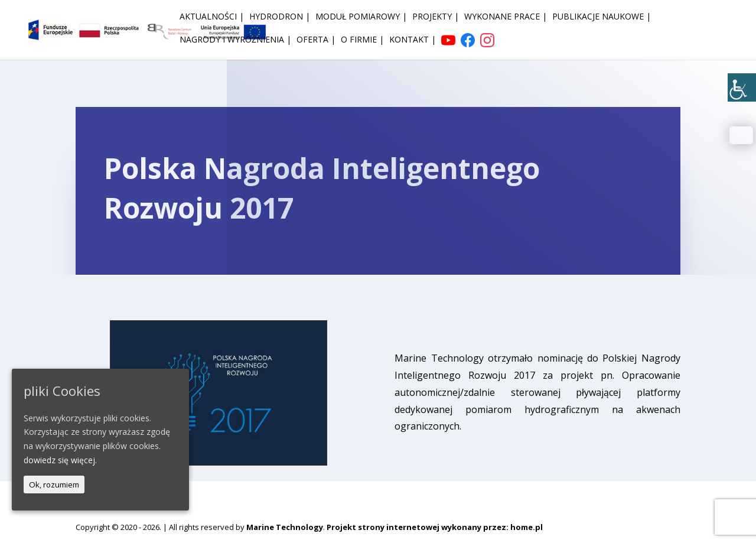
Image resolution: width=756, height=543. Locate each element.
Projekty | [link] (436, 17)
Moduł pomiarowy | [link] (361, 17)
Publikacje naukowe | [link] (602, 17)
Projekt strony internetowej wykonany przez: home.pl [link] (435, 527)
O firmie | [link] (362, 40)
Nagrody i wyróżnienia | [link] (235, 40)
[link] (742, 87)
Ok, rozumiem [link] (54, 485)
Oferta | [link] (316, 40)
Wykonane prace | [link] (506, 17)
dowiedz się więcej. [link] (60, 460)
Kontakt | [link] (413, 40)
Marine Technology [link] (285, 527)
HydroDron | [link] (280, 17)
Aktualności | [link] (212, 17)
